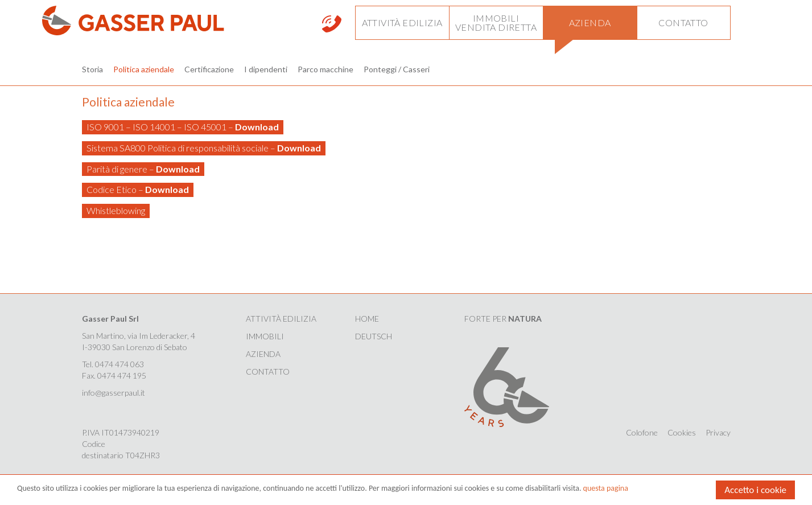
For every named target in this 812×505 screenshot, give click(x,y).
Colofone (642, 432)
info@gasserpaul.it (114, 393)
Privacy (718, 432)
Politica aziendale (144, 69)
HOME (367, 319)
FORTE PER (503, 319)
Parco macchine (325, 69)
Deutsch (374, 336)
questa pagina (606, 489)
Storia (92, 69)
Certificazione (209, 69)
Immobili (265, 336)
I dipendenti (266, 69)
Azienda (263, 354)
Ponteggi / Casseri (397, 69)
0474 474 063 (119, 364)
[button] (402, 23)
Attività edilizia (281, 319)
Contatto (268, 371)
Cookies (682, 432)
